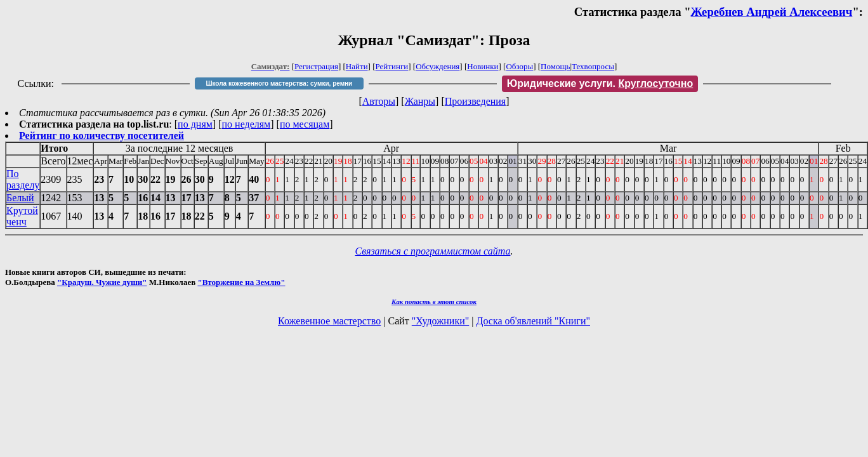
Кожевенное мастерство (329, 321)
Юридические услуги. (600, 83)
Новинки (483, 66)
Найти (357, 66)
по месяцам (305, 124)
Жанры (420, 101)
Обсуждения (437, 66)
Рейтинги (392, 66)
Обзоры (519, 66)
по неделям (247, 124)
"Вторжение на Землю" (241, 282)
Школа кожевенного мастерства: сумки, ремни (279, 83)
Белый (20, 198)
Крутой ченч (22, 216)
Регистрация (316, 66)
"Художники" (440, 321)
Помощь (555, 66)
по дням (195, 124)
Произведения (476, 101)
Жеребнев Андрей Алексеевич (772, 12)
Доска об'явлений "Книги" (533, 321)
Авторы (379, 101)
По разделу (23, 179)
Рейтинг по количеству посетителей (102, 136)
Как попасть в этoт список (434, 301)
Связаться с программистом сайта (433, 251)
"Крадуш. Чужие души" (102, 282)
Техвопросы (593, 66)
